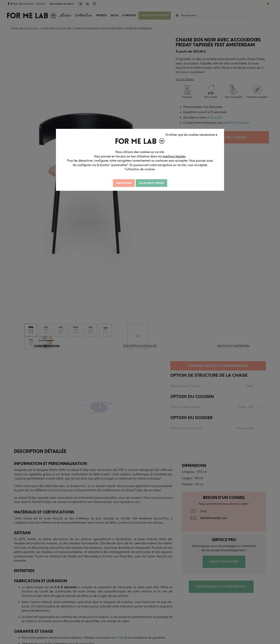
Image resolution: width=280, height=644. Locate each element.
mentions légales (198, 155)
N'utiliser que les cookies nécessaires (192, 134)
